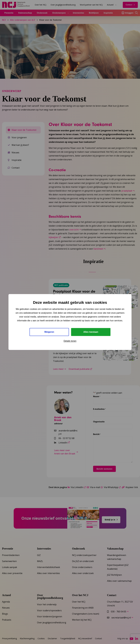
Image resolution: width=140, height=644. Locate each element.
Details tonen (70, 341)
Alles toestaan (91, 332)
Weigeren (49, 332)
